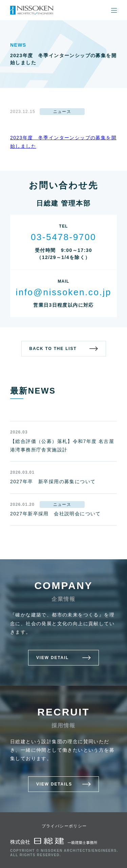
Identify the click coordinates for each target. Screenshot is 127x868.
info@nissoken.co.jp (63, 292)
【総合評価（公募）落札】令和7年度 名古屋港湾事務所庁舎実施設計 (62, 445)
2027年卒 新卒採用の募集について (53, 482)
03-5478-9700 (63, 237)
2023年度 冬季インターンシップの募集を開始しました (63, 142)
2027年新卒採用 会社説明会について (56, 514)
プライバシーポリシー (64, 826)
